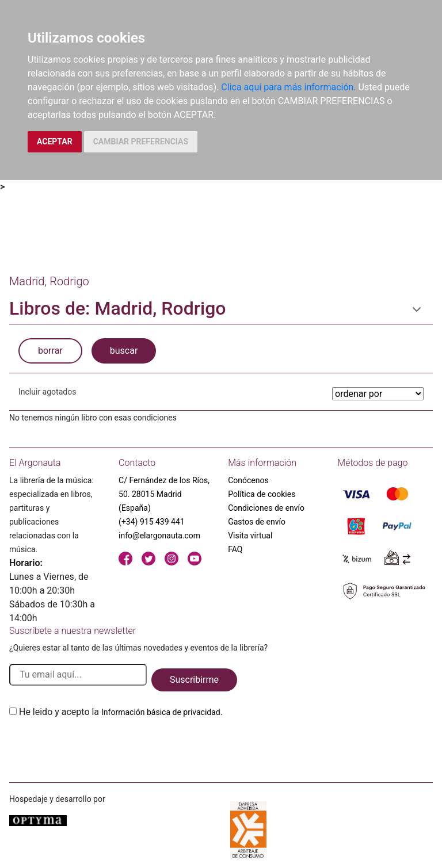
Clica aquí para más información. (288, 87)
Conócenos (248, 480)
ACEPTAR (55, 142)
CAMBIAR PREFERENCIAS (141, 142)
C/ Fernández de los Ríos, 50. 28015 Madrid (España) (164, 494)
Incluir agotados (47, 392)
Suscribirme (194, 680)
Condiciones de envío (266, 508)
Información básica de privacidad (161, 712)
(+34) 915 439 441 (152, 522)
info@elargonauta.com (159, 536)
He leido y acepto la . (121, 712)
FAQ (235, 549)
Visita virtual (250, 536)
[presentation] (97, 746)
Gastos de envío (257, 522)
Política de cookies (262, 494)
